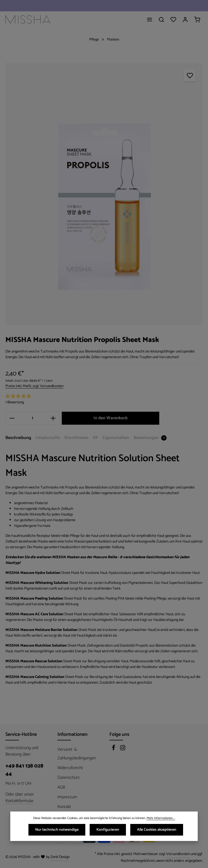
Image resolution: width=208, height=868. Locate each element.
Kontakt (64, 807)
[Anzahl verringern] (12, 418)
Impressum (67, 797)
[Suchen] (161, 19)
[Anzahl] (32, 418)
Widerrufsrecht (70, 768)
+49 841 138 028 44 (24, 770)
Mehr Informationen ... (161, 819)
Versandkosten (178, 854)
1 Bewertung (15, 402)
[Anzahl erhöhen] (53, 418)
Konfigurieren (108, 831)
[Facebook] (114, 749)
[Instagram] (123, 749)
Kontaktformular (19, 801)
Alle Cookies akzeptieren (157, 831)
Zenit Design (60, 857)
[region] (104, 194)
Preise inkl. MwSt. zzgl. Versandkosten (34, 386)
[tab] (18, 438)
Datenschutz (69, 778)
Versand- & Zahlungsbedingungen (77, 754)
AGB (61, 787)
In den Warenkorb (110, 418)
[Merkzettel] (173, 19)
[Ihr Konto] (185, 19)
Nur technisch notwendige (57, 831)
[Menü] (149, 19)
